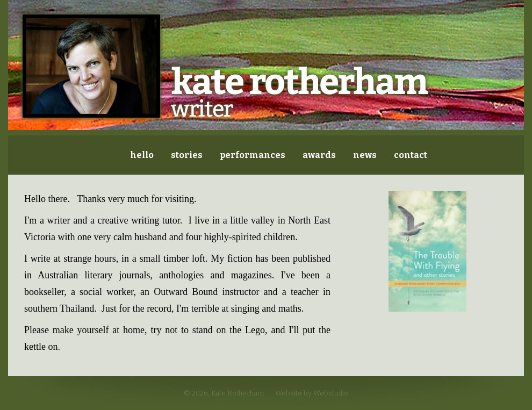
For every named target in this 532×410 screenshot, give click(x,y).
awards (319, 155)
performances (253, 155)
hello (142, 155)
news (365, 155)
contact (411, 155)
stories (187, 155)
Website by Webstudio (312, 393)
